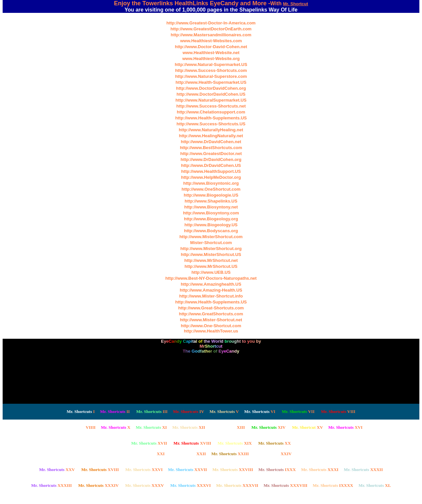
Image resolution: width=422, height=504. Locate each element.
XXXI (320, 470)
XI (151, 427)
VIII (338, 411)
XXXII (363, 470)
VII (298, 411)
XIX (235, 443)
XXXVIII (286, 485)
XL (375, 485)
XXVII (188, 470)
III (152, 411)
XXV (57, 470)
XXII (188, 454)
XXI (148, 454)
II (115, 411)
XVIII (192, 443)
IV (189, 411)
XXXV (145, 485)
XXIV (273, 454)
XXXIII (51, 485)
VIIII (77, 427)
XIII (228, 427)
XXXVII (237, 485)
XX (274, 443)
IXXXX (333, 485)
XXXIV (98, 485)
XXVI (144, 470)
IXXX (277, 470)
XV (308, 427)
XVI (346, 427)
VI (260, 411)
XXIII (230, 454)
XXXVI (191, 485)
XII (189, 427)
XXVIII (233, 470)
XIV (268, 427)
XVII (149, 443)
